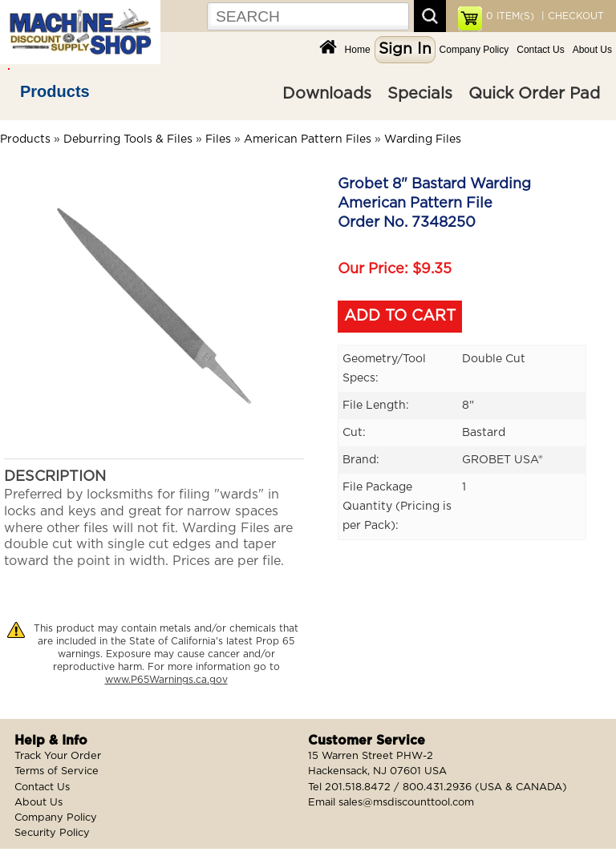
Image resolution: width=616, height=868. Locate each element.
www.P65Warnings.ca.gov (166, 680)
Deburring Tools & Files (128, 139)
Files (218, 139)
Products (55, 91)
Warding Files (423, 139)
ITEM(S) (510, 16)
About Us (592, 50)
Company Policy (474, 50)
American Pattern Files (308, 139)
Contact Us (540, 50)
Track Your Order (58, 756)
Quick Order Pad (534, 94)
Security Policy (52, 833)
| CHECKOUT (571, 16)
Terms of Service (57, 771)
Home (358, 50)
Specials (420, 94)
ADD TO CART (400, 316)
